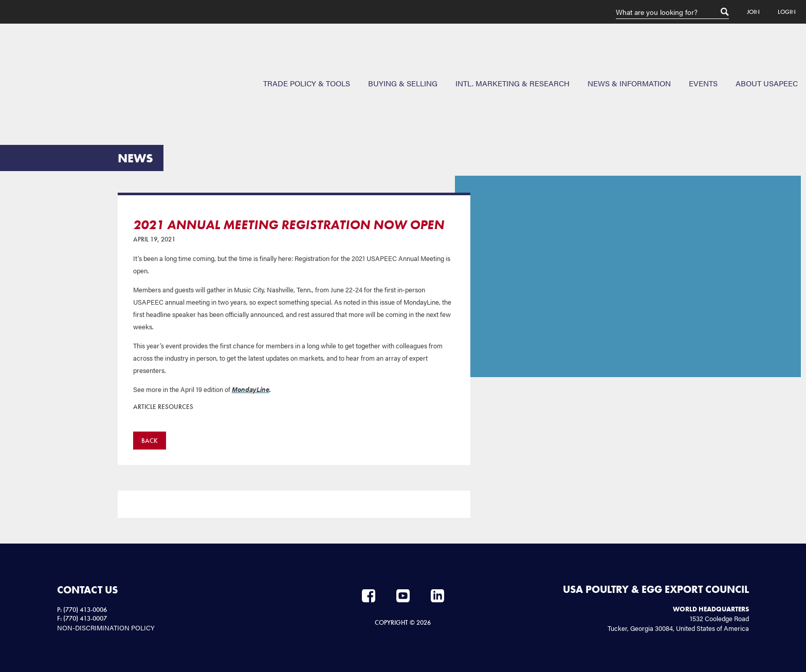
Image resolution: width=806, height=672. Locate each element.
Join (753, 12)
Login (787, 12)
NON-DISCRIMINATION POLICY (106, 628)
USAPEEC (41, 61)
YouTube (403, 596)
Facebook (369, 596)
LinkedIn (437, 596)
